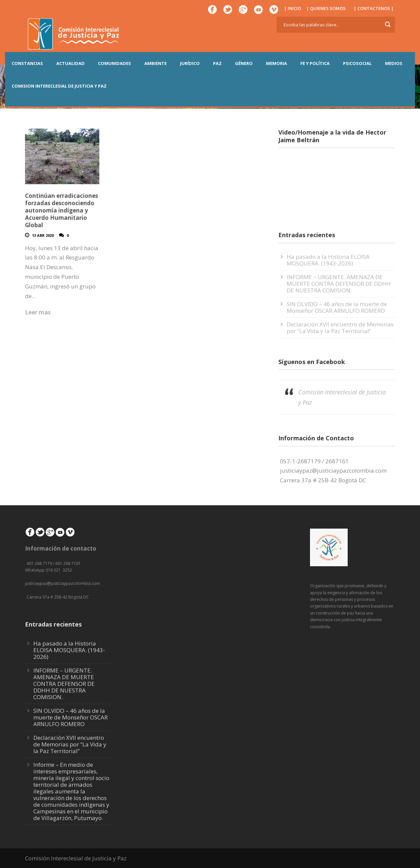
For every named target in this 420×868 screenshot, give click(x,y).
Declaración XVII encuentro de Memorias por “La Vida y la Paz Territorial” (340, 328)
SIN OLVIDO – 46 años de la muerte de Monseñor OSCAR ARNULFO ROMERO (337, 307)
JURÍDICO (190, 63)
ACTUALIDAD (70, 63)
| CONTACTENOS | (374, 8)
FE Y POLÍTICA (315, 63)
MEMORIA (276, 63)
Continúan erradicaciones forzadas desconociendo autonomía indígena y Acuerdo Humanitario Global (61, 210)
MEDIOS (394, 63)
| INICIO (292, 8)
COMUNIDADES (114, 63)
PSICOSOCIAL (357, 63)
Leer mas (38, 312)
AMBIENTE (155, 63)
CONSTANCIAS (27, 63)
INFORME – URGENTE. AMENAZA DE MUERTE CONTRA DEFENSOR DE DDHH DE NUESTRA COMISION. (339, 284)
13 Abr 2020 (43, 235)
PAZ (217, 63)
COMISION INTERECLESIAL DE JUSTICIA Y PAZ (59, 86)
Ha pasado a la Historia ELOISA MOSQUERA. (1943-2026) (328, 260)
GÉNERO (244, 63)
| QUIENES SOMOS (326, 8)
